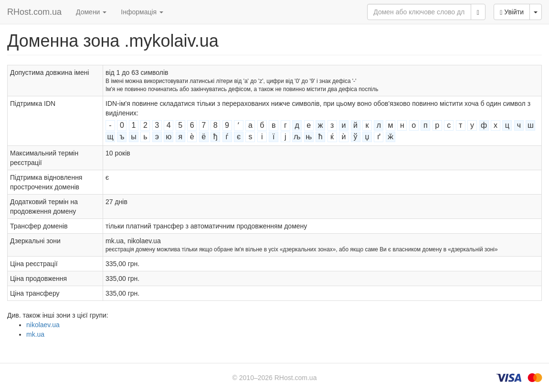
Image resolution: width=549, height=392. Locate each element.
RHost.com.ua (34, 12)
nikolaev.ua (43, 325)
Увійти (512, 12)
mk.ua (35, 334)
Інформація (142, 12)
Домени (91, 12)
